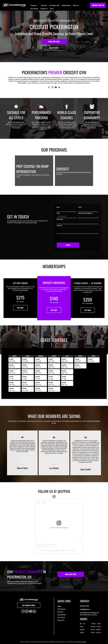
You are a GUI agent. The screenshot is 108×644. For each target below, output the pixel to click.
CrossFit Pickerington (47, 551)
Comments (59, 225)
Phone (58, 213)
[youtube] (56, 88)
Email (80, 207)
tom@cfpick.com (85, 609)
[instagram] (52, 88)
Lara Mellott (54, 468)
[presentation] (70, 237)
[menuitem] (35, 5)
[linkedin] (59, 88)
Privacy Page (82, 642)
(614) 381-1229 (84, 606)
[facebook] (49, 88)
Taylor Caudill (86, 469)
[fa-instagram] (54, 498)
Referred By (60, 219)
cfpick (57, 551)
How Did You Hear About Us (85, 213)
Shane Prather (22, 468)
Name (59, 207)
